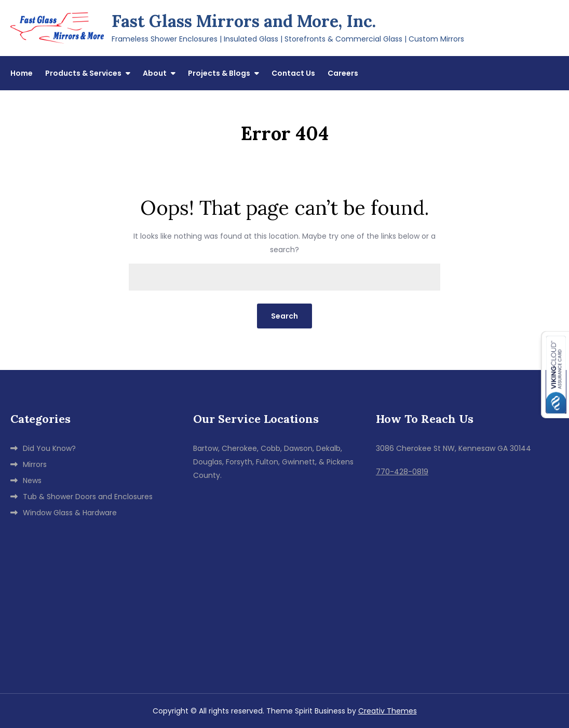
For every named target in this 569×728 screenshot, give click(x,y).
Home (22, 73)
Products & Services (83, 73)
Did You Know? (49, 448)
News (32, 480)
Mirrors (35, 464)
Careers (343, 73)
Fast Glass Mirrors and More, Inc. (244, 21)
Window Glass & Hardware (70, 513)
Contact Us (293, 73)
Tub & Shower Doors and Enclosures (88, 497)
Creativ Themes (388, 711)
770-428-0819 (402, 472)
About (155, 73)
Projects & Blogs (219, 73)
